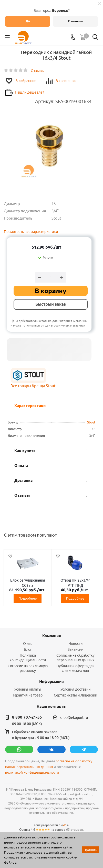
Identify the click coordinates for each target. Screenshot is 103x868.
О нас (28, 644)
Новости (75, 644)
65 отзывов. (75, 830)
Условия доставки (75, 689)
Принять (90, 850)
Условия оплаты (28, 689)
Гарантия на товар (28, 695)
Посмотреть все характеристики (31, 232)
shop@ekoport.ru (74, 718)
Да (28, 21)
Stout (91, 422)
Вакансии (75, 649)
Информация (51, 682)
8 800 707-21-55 (27, 717)
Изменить (75, 21)
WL (65, 825)
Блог (28, 649)
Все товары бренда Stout (33, 386)
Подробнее (28, 598)
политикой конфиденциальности (32, 772)
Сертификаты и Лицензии (75, 695)
